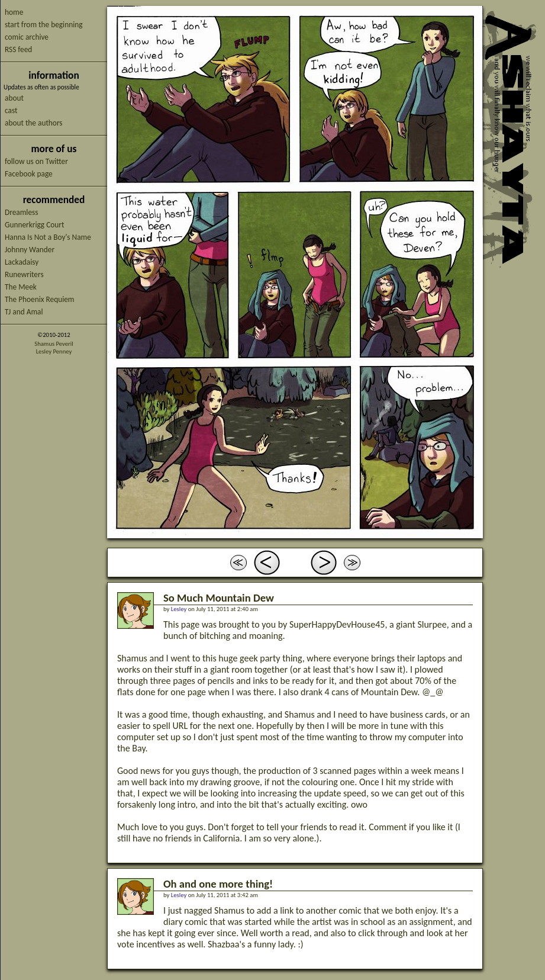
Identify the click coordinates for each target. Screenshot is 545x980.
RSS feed (18, 49)
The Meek (21, 287)
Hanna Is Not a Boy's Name (48, 237)
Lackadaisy (22, 262)
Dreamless (21, 212)
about (14, 98)
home (14, 12)
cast (11, 110)
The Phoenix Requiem (40, 299)
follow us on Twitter (36, 161)
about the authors (34, 123)
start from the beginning (43, 25)
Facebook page (29, 174)
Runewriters (24, 274)
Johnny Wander (30, 250)
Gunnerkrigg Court (34, 225)
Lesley (179, 609)
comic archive (27, 37)
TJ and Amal (24, 312)
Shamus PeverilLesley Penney (54, 348)
